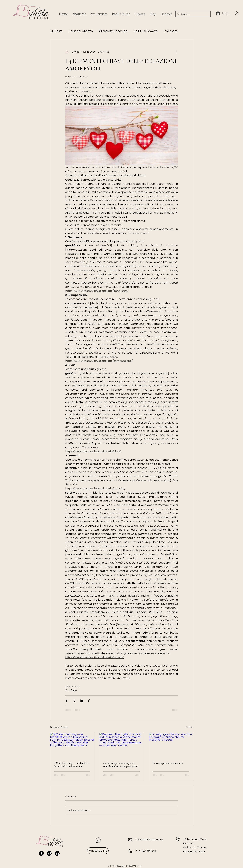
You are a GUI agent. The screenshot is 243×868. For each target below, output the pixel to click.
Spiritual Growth (146, 31)
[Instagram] (49, 853)
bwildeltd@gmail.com (149, 840)
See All (190, 727)
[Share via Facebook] (67, 701)
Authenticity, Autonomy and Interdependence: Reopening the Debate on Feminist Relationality (121, 765)
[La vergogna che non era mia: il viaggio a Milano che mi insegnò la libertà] (171, 745)
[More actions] (176, 52)
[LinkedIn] (57, 853)
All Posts (56, 31)
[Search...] (193, 14)
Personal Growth (81, 31)
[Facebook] (41, 853)
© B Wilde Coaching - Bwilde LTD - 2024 (125, 866)
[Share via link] (89, 701)
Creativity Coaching (113, 31)
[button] (239, 13)
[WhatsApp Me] (98, 851)
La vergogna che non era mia (168, 763)
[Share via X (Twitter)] (74, 701)
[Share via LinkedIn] (82, 701)
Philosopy (171, 31)
